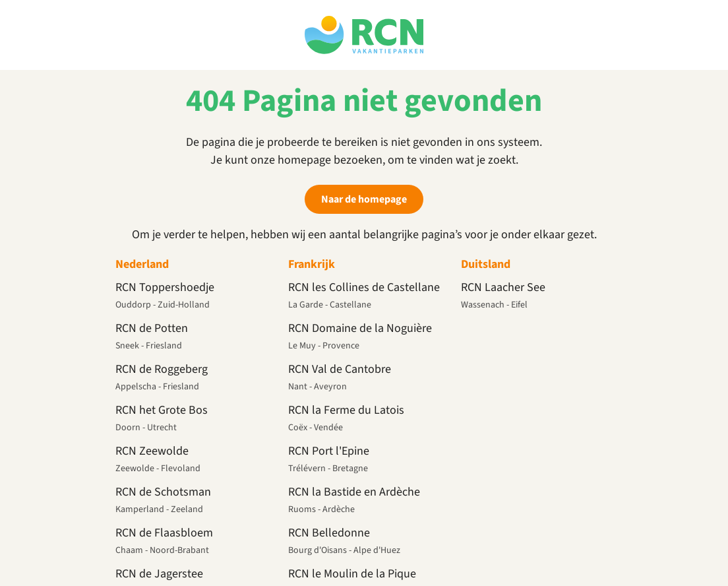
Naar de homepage (364, 199)
